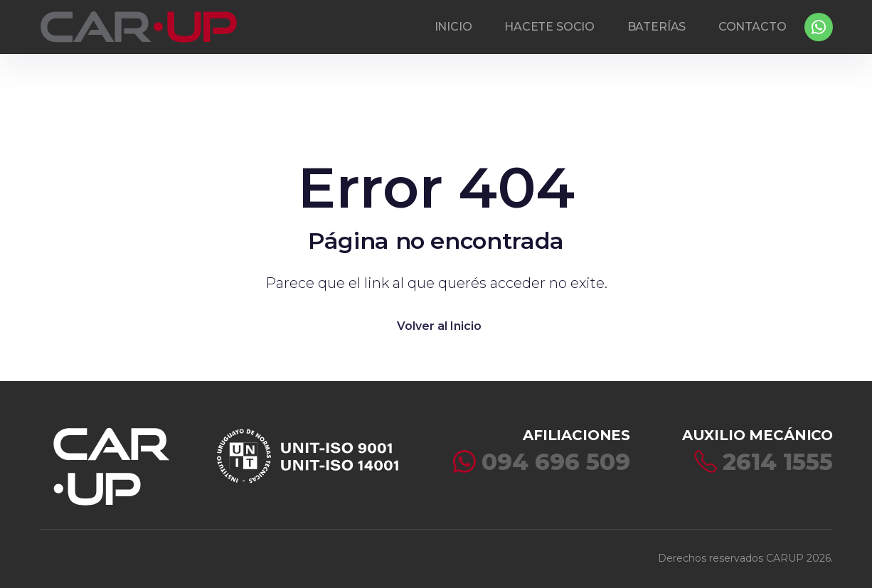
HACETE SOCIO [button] (549, 27)
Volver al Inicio (439, 326)
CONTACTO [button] (753, 27)
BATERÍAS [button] (657, 27)
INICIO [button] (453, 27)
